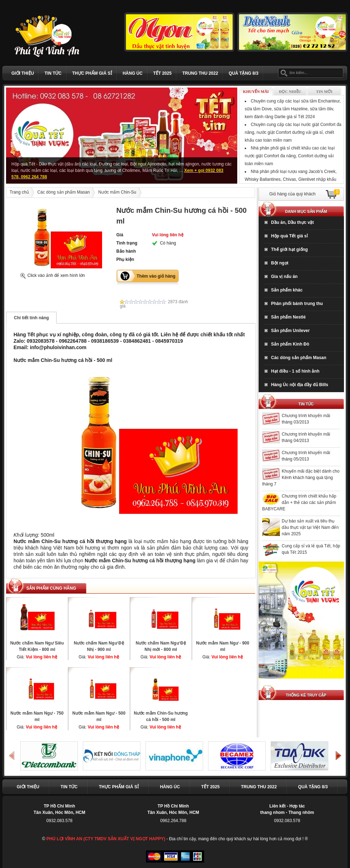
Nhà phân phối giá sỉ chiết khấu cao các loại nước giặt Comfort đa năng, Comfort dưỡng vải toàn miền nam (290, 156)
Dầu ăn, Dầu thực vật (292, 222)
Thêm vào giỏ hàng (156, 276)
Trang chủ (19, 192)
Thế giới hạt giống (289, 249)
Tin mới (324, 91)
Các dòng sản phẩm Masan (63, 192)
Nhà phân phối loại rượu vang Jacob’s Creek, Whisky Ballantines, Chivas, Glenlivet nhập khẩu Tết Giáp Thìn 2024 (291, 179)
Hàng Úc (133, 73)
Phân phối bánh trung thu (297, 304)
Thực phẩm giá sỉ (92, 73)
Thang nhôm (301, 812)
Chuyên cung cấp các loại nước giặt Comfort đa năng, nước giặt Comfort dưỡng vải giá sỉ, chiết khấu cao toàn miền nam (293, 132)
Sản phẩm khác (287, 290)
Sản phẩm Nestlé (288, 317)
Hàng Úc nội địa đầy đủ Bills (300, 385)
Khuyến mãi (256, 91)
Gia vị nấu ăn (284, 277)
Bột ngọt (280, 263)
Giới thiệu (23, 73)
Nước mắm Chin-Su (117, 192)
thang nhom (273, 812)
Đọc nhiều (290, 91)
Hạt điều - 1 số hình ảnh (295, 371)
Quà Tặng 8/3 (243, 73)
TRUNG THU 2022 (200, 73)
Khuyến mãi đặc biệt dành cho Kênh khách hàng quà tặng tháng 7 (301, 478)
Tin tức (53, 73)
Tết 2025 (163, 73)
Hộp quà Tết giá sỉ (289, 236)
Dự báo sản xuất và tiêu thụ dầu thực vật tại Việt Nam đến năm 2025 (310, 527)
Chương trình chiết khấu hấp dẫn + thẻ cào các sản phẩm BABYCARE (299, 503)
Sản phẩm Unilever (290, 331)
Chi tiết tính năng (31, 318)
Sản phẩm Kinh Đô (290, 344)
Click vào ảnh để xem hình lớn (56, 275)
